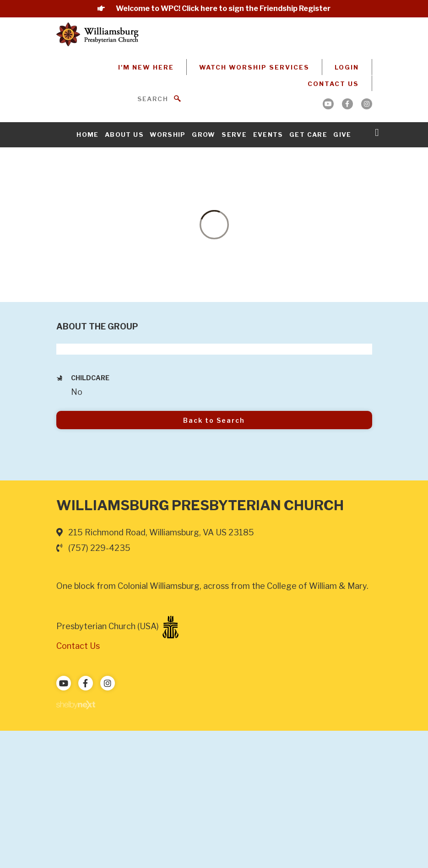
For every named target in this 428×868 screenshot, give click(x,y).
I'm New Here (146, 67)
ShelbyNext (76, 705)
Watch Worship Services (255, 67)
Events (268, 135)
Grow (203, 135)
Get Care (308, 135)
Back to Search (214, 420)
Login (347, 67)
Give (342, 135)
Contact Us (333, 84)
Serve (234, 135)
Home (87, 135)
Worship (168, 135)
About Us (124, 135)
